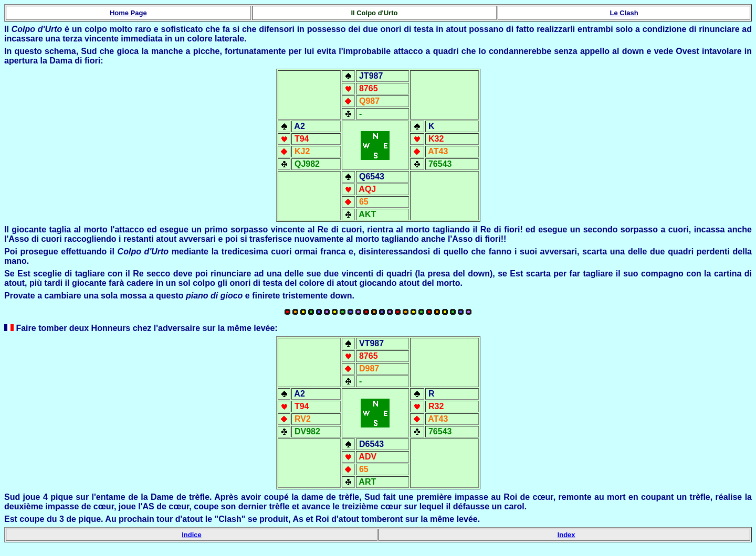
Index (566, 535)
